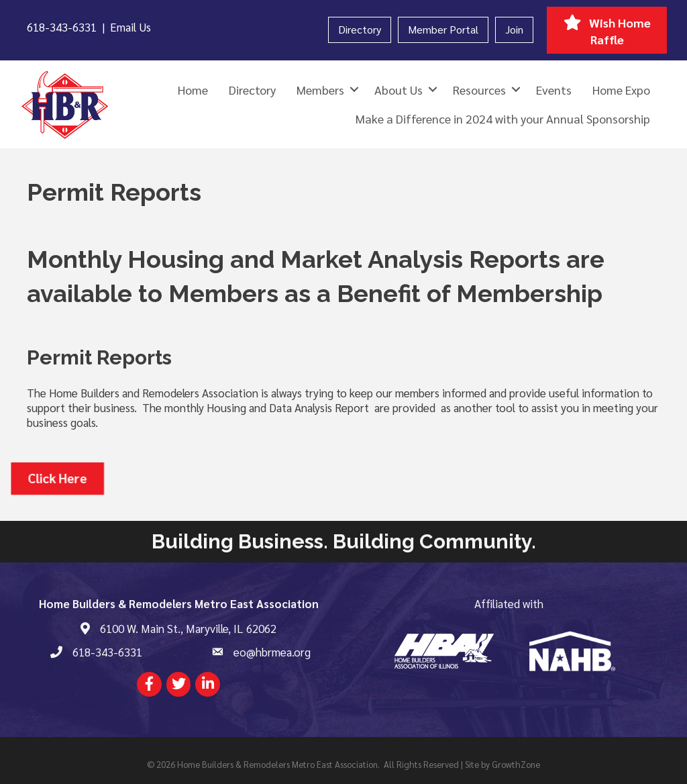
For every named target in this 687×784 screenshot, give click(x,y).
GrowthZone (516, 764)
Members (320, 90)
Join (514, 29)
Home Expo (621, 90)
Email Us (130, 27)
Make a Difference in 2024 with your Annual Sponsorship (503, 118)
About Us (399, 90)
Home (193, 90)
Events (554, 90)
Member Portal (443, 29)
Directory (360, 29)
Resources (479, 90)
